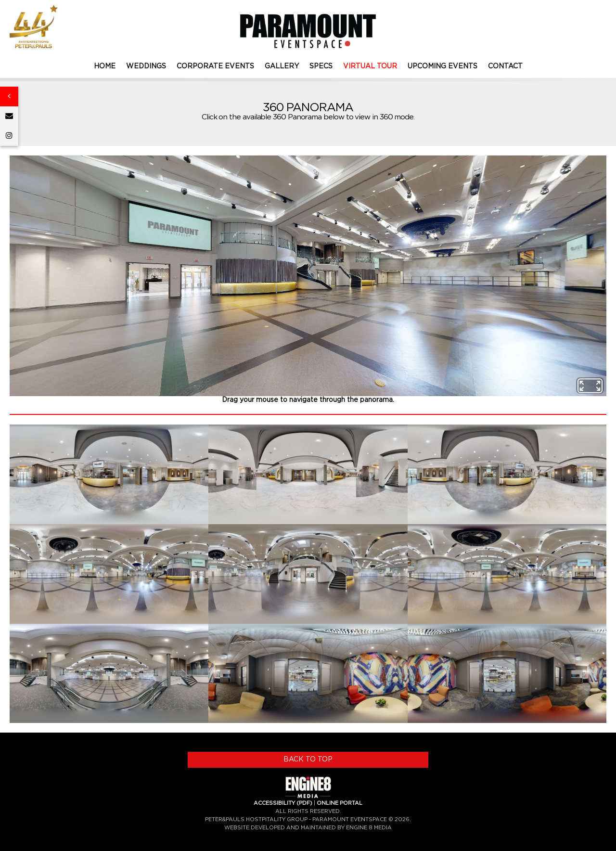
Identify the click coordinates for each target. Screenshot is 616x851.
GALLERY (282, 66)
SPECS (321, 66)
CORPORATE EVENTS (215, 66)
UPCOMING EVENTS (443, 66)
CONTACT (505, 66)
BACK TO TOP (308, 760)
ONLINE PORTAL (340, 803)
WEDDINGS (146, 66)
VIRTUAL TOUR (370, 66)
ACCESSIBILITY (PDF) (283, 803)
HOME (105, 66)
